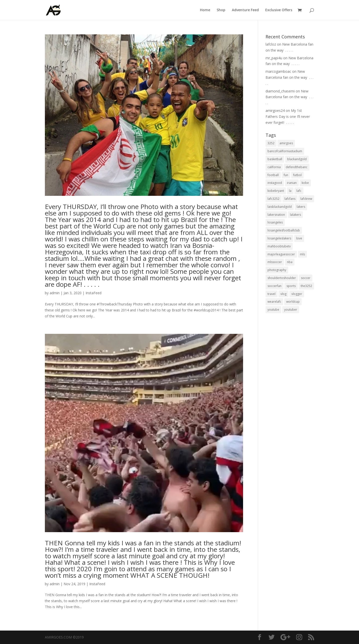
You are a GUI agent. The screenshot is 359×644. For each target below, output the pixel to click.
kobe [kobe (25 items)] (305, 183)
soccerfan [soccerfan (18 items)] (274, 286)
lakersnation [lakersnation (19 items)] (276, 215)
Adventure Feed (245, 10)
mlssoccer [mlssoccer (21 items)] (275, 262)
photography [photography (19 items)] (277, 270)
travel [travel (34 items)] (271, 294)
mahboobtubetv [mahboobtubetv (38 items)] (279, 246)
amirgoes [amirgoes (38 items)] (286, 143)
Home (205, 10)
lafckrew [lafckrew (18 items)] (306, 199)
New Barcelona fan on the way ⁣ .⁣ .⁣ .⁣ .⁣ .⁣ (289, 77)
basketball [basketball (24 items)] (275, 159)
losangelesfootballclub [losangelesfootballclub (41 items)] (284, 230)
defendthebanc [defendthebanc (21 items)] (297, 167)
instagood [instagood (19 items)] (275, 183)
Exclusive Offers (279, 10)
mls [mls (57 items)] (302, 254)
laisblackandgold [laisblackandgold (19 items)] (280, 207)
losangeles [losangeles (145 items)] (275, 222)
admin (55, 293)
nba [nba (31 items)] (290, 262)
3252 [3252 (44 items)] (271, 143)
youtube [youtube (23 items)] (273, 310)
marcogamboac (278, 71)
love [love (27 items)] (299, 238)
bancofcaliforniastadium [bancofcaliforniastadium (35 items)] (285, 151)
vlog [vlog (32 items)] (283, 294)
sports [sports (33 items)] (291, 286)
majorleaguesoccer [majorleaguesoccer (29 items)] (281, 254)
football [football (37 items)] (273, 175)
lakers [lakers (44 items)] (301, 207)
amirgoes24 (275, 110)
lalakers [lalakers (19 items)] (295, 215)
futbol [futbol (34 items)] (297, 175)
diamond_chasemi (280, 91)
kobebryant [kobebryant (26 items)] (276, 191)
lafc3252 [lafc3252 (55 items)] (273, 199)
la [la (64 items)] (290, 191)
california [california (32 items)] (274, 167)
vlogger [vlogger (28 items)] (297, 294)
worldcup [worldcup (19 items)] (293, 302)
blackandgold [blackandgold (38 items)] (297, 159)
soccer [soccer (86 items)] (306, 278)
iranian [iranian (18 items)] (292, 183)
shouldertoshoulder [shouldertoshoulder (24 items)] (282, 278)
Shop (221, 10)
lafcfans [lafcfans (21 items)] (290, 199)
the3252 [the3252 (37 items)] (306, 286)
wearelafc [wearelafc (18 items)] (274, 302)
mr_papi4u (274, 58)
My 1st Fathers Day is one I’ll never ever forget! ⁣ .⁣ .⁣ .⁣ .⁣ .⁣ (288, 116)
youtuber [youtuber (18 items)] (291, 310)
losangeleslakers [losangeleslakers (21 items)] (279, 238)
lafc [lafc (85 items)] (299, 191)
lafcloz (271, 44)
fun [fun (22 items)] (286, 175)
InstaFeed (93, 293)
